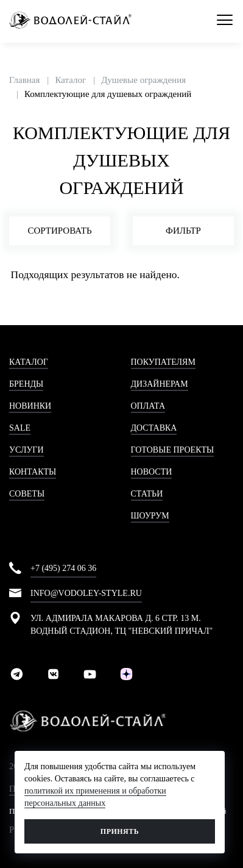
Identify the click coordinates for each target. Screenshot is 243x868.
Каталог (70, 80)
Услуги (26, 450)
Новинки (30, 406)
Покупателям (163, 362)
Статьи (147, 494)
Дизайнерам (160, 384)
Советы (27, 494)
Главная (24, 80)
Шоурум (150, 516)
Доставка (154, 428)
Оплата (148, 406)
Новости (152, 472)
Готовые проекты (173, 450)
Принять (120, 831)
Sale (20, 428)
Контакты (33, 472)
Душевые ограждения (143, 80)
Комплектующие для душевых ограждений (108, 94)
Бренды (26, 384)
